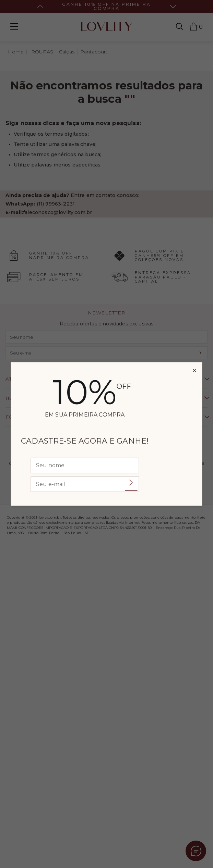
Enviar (131, 483)
